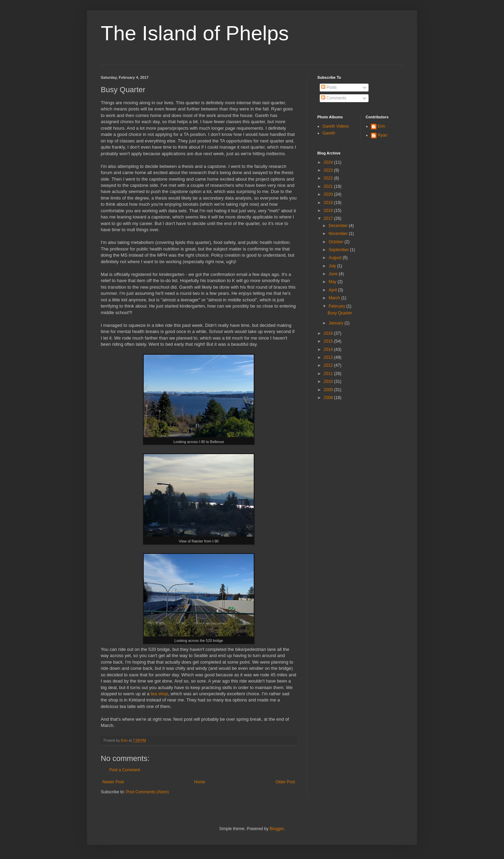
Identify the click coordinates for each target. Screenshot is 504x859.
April (333, 290)
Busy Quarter (340, 313)
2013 (329, 357)
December (339, 226)
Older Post (285, 782)
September (339, 250)
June (334, 274)
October (337, 242)
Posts (329, 87)
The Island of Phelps (195, 33)
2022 (329, 178)
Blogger (277, 829)
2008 (329, 398)
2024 (329, 162)
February (337, 306)
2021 (329, 186)
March (335, 298)
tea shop (159, 694)
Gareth (329, 133)
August (336, 258)
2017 (329, 218)
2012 (329, 365)
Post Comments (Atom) (147, 792)
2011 (329, 374)
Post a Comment (125, 770)
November (339, 234)
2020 (329, 194)
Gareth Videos (336, 126)
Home (200, 782)
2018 (329, 211)
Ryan (383, 135)
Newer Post (113, 782)
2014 (329, 350)
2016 (329, 333)
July (333, 266)
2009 (329, 390)
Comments (334, 98)
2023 (329, 170)
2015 (329, 341)
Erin (381, 126)
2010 (329, 382)
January (337, 323)
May (333, 282)
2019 (329, 203)
